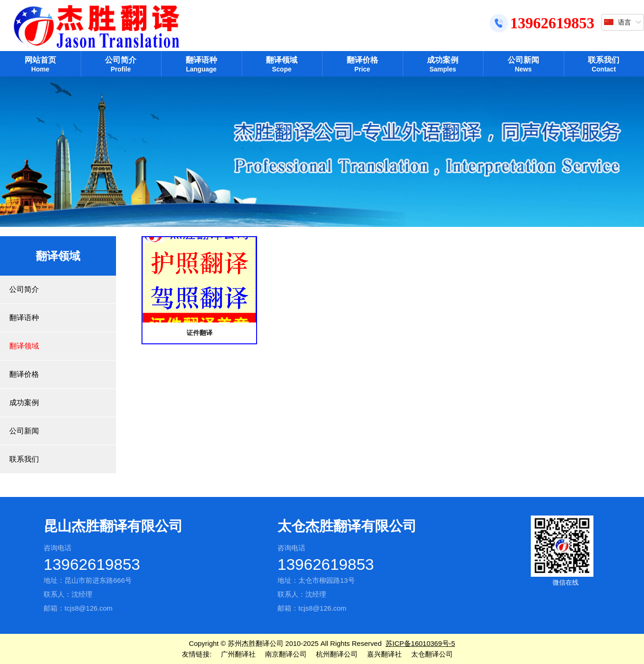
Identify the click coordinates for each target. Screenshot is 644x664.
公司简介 (121, 64)
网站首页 (40, 64)
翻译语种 (201, 64)
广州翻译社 (238, 654)
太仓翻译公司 (432, 654)
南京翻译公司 (286, 654)
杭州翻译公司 (337, 654)
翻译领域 (282, 64)
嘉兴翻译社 (384, 654)
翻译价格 (362, 64)
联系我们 (604, 64)
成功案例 (443, 64)
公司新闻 (523, 64)
